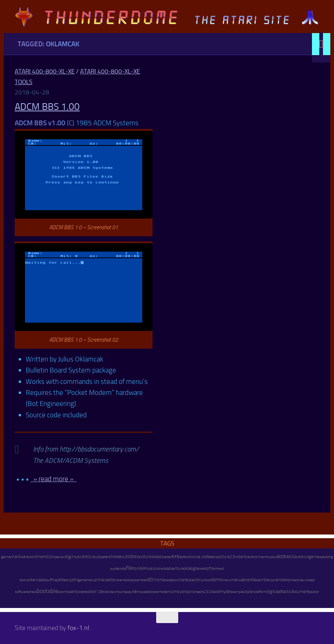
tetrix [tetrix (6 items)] (67, 580)
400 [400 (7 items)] (126, 557)
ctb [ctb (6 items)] (124, 569)
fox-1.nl (78, 628)
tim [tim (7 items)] (115, 580)
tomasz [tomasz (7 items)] (293, 580)
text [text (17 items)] (141, 557)
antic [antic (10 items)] (75, 592)
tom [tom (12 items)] (137, 569)
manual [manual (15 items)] (237, 580)
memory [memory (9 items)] (265, 557)
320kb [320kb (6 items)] (51, 557)
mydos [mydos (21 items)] (226, 591)
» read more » (53, 479)
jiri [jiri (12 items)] (97, 580)
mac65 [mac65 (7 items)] (58, 580)
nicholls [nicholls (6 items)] (161, 569)
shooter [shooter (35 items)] (116, 557)
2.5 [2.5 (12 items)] (232, 557)
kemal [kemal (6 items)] (122, 580)
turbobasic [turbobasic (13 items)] (153, 557)
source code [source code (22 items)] (199, 557)
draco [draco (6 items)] (33, 592)
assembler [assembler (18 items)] (262, 580)
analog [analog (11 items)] (190, 569)
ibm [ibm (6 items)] (214, 569)
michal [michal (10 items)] (159, 580)
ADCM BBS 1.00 (47, 107)
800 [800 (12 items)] (280, 557)
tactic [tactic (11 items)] (286, 592)
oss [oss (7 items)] (61, 592)
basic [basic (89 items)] (289, 556)
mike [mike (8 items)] (67, 592)
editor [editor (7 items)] (184, 557)
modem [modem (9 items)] (164, 592)
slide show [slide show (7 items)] (115, 592)
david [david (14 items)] (215, 592)
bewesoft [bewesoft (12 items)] (203, 569)
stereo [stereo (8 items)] (84, 592)
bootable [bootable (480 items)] (47, 591)
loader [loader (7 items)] (167, 557)
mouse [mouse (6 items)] (142, 592)
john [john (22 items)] (74, 580)
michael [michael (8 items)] (196, 592)
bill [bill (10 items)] (142, 569)
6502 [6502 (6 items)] (87, 557)
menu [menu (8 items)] (227, 580)
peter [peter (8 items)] (105, 557)
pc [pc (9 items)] (272, 580)
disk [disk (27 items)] (92, 591)
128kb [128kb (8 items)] (101, 592)
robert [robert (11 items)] (240, 557)
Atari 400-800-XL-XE (45, 71)
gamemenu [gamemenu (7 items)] (86, 580)
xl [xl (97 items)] (252, 580)
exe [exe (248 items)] (175, 556)
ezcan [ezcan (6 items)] (61, 557)
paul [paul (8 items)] (274, 557)
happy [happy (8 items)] (127, 592)
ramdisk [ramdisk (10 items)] (281, 580)
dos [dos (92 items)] (133, 556)
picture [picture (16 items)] (224, 557)
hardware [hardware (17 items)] (21, 557)
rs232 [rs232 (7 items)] (206, 592)
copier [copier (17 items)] (249, 591)
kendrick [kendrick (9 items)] (252, 557)
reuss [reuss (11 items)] (96, 557)
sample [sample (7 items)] (238, 592)
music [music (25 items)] (150, 568)
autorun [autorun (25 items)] (302, 557)
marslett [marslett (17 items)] (106, 580)
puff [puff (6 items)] (49, 580)
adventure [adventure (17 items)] (175, 568)
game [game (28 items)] (314, 557)
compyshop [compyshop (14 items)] (180, 592)
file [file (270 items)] (130, 568)
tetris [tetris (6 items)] (214, 557)
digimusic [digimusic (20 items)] (74, 557)
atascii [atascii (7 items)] (173, 580)
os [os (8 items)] (166, 580)
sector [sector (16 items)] (195, 580)
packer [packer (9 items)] (314, 592)
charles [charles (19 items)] (184, 580)
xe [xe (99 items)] (134, 591)
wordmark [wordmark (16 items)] (37, 557)
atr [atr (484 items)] (150, 579)
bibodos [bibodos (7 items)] (153, 592)
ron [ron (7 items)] (28, 580)
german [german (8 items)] (7, 557)
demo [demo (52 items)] (217, 580)
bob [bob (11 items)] (247, 580)
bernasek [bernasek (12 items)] (38, 580)
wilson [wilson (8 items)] (206, 580)
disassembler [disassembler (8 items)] (137, 580)
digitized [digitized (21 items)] (274, 591)
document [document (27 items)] (300, 591)
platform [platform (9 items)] (260, 592)
